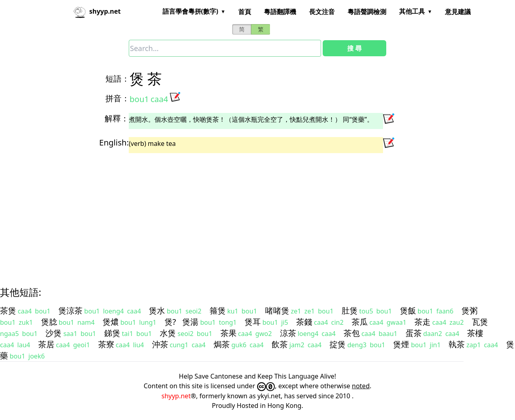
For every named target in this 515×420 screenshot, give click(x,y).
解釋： (117, 118)
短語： (117, 79)
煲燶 (111, 322)
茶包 (352, 333)
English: (114, 142)
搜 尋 (354, 48)
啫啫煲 (277, 310)
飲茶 (280, 344)
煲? (170, 322)
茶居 (46, 344)
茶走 (422, 322)
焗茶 (222, 344)
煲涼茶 (70, 310)
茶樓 (475, 333)
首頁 (245, 12)
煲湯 (190, 322)
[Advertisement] (243, 213)
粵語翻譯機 (280, 12)
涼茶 (288, 333)
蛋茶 (414, 333)
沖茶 (160, 344)
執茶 (457, 344)
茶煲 (8, 310)
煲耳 (253, 322)
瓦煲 (480, 322)
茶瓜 (360, 322)
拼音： (117, 98)
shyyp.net (176, 396)
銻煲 (112, 333)
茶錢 (304, 322)
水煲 (168, 333)
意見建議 (458, 12)
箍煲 (218, 310)
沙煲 (54, 333)
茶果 (229, 333)
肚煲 (350, 310)
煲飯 (408, 310)
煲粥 (470, 310)
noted (361, 386)
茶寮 (106, 344)
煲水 (157, 310)
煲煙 (401, 344)
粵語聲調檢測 (367, 12)
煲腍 (49, 322)
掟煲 (338, 344)
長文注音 (322, 12)
